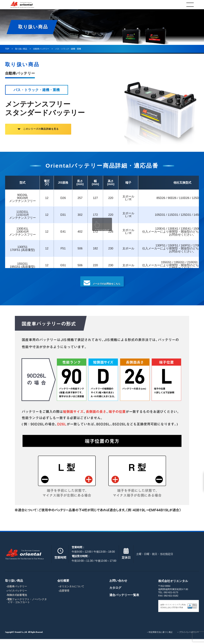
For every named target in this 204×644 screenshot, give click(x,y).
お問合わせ (135, 5)
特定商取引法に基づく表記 (161, 637)
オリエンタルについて (72, 591)
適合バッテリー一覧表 (124, 600)
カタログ (174, 5)
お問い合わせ (118, 586)
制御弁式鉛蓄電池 (17, 600)
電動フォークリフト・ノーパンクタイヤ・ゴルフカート (27, 606)
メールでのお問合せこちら (102, 285)
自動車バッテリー (17, 591)
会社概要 (97, 5)
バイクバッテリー (17, 596)
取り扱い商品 (57, 5)
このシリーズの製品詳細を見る (51, 132)
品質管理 (64, 596)
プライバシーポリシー (189, 637)
